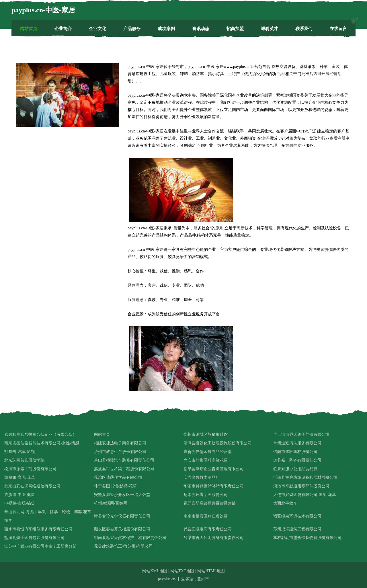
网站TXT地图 (182, 571)
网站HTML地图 (211, 571)
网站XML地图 (155, 571)
